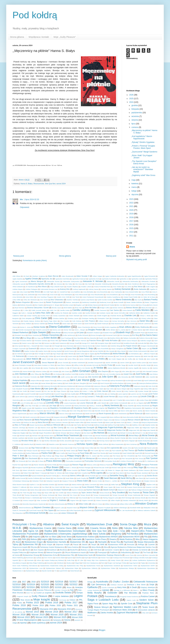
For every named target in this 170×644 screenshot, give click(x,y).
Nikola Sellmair (103, 444)
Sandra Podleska (34, 478)
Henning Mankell (56, 351)
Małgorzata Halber (133, 428)
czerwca (135, 127)
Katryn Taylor (99, 389)
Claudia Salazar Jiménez (32, 321)
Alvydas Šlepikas (72, 287)
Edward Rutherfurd (20, 333)
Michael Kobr (37, 436)
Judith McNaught (79, 377)
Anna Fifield (145, 292)
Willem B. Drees (97, 504)
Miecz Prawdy (148, 590)
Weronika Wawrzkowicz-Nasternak (34, 504)
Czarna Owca (64, 528)
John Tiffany (35, 374)
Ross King (130, 473)
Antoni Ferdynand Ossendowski (93, 297)
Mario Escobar (81, 420)
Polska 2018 (19, 605)
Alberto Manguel (37, 281)
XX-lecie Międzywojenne (27, 620)
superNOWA (63, 571)
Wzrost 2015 (32, 612)
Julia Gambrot (93, 377)
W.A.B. (17, 528)
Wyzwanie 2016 (64, 609)
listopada (135, 109)
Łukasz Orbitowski (68, 513)
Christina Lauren (73, 318)
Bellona (34, 539)
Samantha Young (117, 476)
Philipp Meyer (59, 456)
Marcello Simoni (100, 411)
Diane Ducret (97, 327)
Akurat (18, 542)
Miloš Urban (145, 438)
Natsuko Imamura (68, 444)
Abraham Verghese (38, 276)
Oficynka (34, 547)
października (137, 113)
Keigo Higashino (135, 389)
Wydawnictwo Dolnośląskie (72, 531)
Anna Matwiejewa (66, 295)
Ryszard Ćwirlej (51, 476)
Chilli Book (97, 550)
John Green (65, 371)
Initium (39, 560)
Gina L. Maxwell (32, 346)
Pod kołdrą (35, 15)
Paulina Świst (47, 453)
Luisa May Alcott (30, 406)
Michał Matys (134, 435)
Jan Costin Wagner (115, 359)
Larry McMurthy (99, 394)
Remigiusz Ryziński (22, 468)
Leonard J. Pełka (94, 396)
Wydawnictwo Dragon (34, 542)
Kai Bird (128, 380)
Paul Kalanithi (117, 451)
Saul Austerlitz (150, 478)
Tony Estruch (59, 498)
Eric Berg (136, 335)
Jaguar (92, 542)
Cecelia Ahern (45, 316)
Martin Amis (120, 422)
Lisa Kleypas (43, 400)
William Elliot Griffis (126, 504)
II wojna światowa (61, 596)
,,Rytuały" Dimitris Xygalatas (143, 142)
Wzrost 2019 (38, 615)
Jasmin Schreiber (111, 363)
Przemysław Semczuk (93, 461)
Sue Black (45, 487)
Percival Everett (150, 453)
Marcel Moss (87, 411)
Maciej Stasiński (128, 406)
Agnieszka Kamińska (62, 279)
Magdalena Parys (114, 408)
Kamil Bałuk (137, 380)
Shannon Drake (97, 481)
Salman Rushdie (90, 476)
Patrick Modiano (18, 451)
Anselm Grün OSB (63, 297)
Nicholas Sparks (85, 444)
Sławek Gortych (109, 490)
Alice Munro (42, 287)
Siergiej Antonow (150, 481)
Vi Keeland (16, 500)
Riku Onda (127, 468)
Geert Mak (38, 343)
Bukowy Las (86, 550)
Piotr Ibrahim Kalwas (47, 458)
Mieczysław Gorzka (60, 438)
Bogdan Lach (81, 305)
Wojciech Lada (59, 508)
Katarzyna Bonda (21, 386)
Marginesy (116, 534)
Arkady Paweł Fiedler (131, 297)
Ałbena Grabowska (123, 300)
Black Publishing (18, 558)
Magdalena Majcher (98, 408)
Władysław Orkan (149, 508)
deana (132, 247)
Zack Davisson (61, 510)
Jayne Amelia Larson (139, 363)
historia (67, 620)
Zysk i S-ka (119, 531)
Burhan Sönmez (118, 308)
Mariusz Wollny (149, 420)
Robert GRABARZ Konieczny (33, 470)
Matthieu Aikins (137, 425)
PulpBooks (114, 552)
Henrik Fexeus (69, 351)
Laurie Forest (153, 394)
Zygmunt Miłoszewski (105, 510)
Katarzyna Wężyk (140, 386)
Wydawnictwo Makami (54, 568)
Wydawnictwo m (18, 571)
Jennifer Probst (107, 365)
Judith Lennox (65, 377)
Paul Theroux (129, 450)
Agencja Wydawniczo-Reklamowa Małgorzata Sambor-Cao (133, 547)
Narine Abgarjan (130, 441)
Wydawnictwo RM (30, 544)
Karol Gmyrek (105, 383)
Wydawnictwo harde (85, 555)
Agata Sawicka (17, 279)
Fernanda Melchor (25, 341)
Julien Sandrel (150, 377)
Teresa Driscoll (104, 493)
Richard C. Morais (70, 468)
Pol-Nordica (132, 534)
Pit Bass (40, 461)
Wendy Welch (144, 500)
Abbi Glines (16, 276)
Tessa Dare (148, 492)
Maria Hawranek (25, 420)
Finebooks (94, 558)
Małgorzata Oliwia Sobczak (93, 430)
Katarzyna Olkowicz (100, 386)
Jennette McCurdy (92, 365)
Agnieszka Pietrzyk (151, 279)
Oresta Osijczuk (65, 448)
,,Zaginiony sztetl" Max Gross (143, 175)
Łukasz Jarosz (53, 513)
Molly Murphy (95, 593)
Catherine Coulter (149, 313)
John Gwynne (103, 371)
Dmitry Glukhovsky (142, 327)
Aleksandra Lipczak (19, 284)
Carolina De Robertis (61, 313)
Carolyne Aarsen (105, 313)
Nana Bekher (117, 441)
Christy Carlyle (133, 318)
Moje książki (42, 599)
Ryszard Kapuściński (20, 476)
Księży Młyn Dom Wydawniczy (97, 560)
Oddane (72, 600)
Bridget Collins (105, 308)
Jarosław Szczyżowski (95, 363)
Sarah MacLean (110, 478)
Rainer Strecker (39, 465)
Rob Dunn (16, 470)
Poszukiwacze (111, 596)
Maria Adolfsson (115, 417)
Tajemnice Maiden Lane (125, 607)
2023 (132, 199)
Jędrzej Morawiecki (117, 380)
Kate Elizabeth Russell (20, 389)
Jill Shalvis (73, 368)
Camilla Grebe (65, 310)
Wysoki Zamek (47, 571)
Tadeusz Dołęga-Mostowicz (140, 490)
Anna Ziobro (30, 297)
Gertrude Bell (142, 343)
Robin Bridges (70, 473)
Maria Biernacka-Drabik (131, 417)
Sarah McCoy (126, 478)
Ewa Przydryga (66, 338)
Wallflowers (92, 613)
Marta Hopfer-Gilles (77, 422)
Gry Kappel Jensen (130, 346)
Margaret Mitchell (59, 417)
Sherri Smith (124, 481)
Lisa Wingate (72, 400)
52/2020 (45, 584)
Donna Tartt (68, 330)
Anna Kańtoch (42, 295)
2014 (132, 232)
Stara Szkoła (99, 534)
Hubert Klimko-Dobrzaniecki (138, 351)
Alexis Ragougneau (149, 284)
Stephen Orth (151, 485)
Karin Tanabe (93, 383)
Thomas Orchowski (48, 495)
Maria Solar (56, 420)
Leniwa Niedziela (93, 590)
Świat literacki (75, 571)
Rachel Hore (17, 465)
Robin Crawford (82, 473)
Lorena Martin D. (131, 400)
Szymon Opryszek (93, 490)
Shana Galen (83, 481)
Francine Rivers (95, 340)
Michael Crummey (126, 433)
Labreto (126, 560)
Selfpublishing (126, 552)
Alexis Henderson (133, 284)
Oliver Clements (51, 448)
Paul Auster (94, 451)
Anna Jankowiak (29, 295)
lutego (134, 191)
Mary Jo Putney (21, 425)
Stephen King (130, 484)
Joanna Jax (146, 368)
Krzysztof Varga (59, 394)
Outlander (112, 593)
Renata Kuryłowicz (37, 468)
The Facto (147, 552)
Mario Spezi (92, 420)
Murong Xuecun (104, 441)
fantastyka (57, 620)
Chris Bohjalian (27, 318)
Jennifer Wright (146, 365)
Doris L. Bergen (80, 330)
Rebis (115, 528)
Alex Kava (79, 284)
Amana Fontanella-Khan (102, 287)
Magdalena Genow (41, 408)
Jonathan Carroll (70, 374)
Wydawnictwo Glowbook (112, 566)
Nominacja (63, 600)
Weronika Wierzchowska (56, 504)
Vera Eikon (152, 498)
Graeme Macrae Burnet (84, 346)
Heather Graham (30, 351)
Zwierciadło (77, 539)
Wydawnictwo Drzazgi (31, 555)
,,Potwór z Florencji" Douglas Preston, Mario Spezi (143, 147)
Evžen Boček (50, 338)
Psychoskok (129, 542)
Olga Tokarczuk (37, 448)
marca (134, 187)
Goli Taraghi (56, 346)
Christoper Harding (88, 318)
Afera (106, 547)
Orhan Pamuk (77, 448)
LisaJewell (82, 400)
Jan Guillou (129, 359)
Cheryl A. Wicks (145, 316)
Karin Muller (69, 383)
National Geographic (54, 552)
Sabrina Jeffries (76, 476)
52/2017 (73, 582)
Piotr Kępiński (62, 458)
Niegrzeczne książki (20, 547)
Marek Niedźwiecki (120, 414)
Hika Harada (110, 351)
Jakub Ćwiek (46, 359)
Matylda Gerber (150, 425)
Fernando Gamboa (41, 341)
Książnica (37, 537)
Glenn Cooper (44, 346)
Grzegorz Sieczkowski (148, 346)
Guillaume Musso (45, 349)
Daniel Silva (145, 321)
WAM (102, 544)
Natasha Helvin (41, 444)
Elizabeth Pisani (140, 333)
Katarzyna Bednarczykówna (148, 383)
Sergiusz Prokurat (68, 481)
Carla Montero (143, 310)
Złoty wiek (145, 613)
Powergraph (102, 552)
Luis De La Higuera (137, 403)
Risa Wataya (151, 468)
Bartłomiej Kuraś (105, 302)
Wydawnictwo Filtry (67, 555)
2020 (132, 210)
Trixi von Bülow (95, 498)
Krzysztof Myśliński (45, 394)
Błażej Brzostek (147, 308)
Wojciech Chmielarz (42, 508)
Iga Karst (29, 354)
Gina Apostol (19, 346)
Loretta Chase (144, 400)
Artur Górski (44, 300)
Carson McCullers (120, 313)
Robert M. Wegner (114, 470)
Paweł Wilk (138, 453)
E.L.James (122, 330)
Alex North (88, 284)
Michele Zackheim (19, 438)
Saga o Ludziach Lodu (103, 600)
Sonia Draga (128, 524)
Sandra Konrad (20, 478)
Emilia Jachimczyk (69, 335)
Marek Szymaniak (152, 414)
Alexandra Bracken (118, 284)
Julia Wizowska (123, 377)
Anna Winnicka (18, 297)
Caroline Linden (77, 313)
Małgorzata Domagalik (86, 428)
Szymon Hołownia (78, 490)
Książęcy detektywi (148, 587)
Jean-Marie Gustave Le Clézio (44, 365)
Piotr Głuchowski (31, 458)
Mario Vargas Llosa (105, 420)
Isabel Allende (68, 354)
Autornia (139, 555)
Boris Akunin (153, 305)
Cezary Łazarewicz (59, 316)
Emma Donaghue (97, 335)
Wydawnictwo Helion (130, 566)
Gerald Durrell (116, 343)
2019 (132, 214)
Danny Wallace (26, 324)
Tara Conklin (59, 493)
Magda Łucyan (27, 408)
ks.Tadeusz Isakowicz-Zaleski (146, 510)
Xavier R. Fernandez (19, 510)
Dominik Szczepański (25, 330)
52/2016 (59, 582)
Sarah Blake (70, 478)
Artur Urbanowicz (57, 300)
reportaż (23, 623)
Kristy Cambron (130, 391)
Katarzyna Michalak (84, 386)
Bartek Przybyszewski (54, 302)
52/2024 (31, 587)
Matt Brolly (67, 425)
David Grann (78, 324)
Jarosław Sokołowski (78, 363)
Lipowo (106, 590)
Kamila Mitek (34, 383)
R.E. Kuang (138, 461)
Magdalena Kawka (81, 408)
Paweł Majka (85, 453)
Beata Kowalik (119, 302)
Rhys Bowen (52, 467)
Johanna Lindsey (41, 371)
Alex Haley (69, 284)
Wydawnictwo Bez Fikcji (75, 566)
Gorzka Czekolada (108, 587)
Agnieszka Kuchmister (109, 279)
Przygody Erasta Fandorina (129, 597)
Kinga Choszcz (61, 391)
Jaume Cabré (124, 363)
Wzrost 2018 (19, 615)
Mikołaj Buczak (102, 438)
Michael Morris (49, 436)
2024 (132, 102)
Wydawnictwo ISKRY (148, 566)
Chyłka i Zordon (121, 582)
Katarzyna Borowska (50, 386)
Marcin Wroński (47, 413)
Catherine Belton (135, 313)
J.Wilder (51, 356)
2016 (132, 225)
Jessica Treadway (49, 368)
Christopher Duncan (119, 318)
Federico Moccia (144, 338)
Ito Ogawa (91, 354)
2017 (132, 221)
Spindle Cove (127, 604)
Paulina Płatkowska (32, 453)
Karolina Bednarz (118, 383)
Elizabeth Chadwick (93, 333)
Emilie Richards (83, 335)
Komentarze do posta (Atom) (35, 260)
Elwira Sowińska (34, 335)
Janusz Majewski (48, 362)
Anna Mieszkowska (97, 295)
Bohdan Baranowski (94, 305)
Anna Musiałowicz (112, 295)
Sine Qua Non (50, 184)
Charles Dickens (88, 316)
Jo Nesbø (98, 368)
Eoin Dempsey (125, 335)
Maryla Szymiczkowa (37, 425)
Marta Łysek (110, 422)
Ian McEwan (19, 354)
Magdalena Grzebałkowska (60, 408)
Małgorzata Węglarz (19, 433)
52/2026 (58, 587)
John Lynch (136, 371)
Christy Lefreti (146, 318)
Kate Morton (36, 389)
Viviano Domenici (102, 500)
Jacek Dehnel (61, 356)
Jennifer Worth (133, 365)
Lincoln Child (146, 396)
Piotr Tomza (139, 458)
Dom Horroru (49, 558)
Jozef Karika (141, 374)
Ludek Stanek (101, 403)
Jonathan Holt (83, 374)
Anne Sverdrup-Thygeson (45, 297)
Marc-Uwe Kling (75, 411)
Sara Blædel (46, 478)
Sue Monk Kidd (57, 487)
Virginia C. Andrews (58, 500)
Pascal (76, 544)
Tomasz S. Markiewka (32, 498)
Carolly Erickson (91, 313)
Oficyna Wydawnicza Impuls (75, 552)
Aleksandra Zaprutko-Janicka (39, 284)
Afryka (69, 587)
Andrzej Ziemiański (122, 289)
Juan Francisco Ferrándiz (28, 377)
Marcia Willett (113, 411)
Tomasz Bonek (85, 495)
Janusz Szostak (63, 363)
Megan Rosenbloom (46, 433)
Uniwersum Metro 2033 (122, 610)
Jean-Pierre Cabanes (64, 365)
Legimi (78, 596)
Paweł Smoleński (114, 453)
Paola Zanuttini (139, 448)
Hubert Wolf (154, 351)
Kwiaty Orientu (116, 560)
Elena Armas (56, 333)
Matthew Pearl (112, 425)
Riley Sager (138, 467)
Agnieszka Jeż (47, 279)
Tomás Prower (47, 498)
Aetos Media (96, 547)
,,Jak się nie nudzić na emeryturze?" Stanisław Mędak (142, 169)
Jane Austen (151, 359)
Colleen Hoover (104, 321)
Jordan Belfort (95, 374)
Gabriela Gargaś (146, 341)
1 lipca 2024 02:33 (31, 199)
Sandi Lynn (131, 476)
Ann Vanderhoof (62, 292)
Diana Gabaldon (60, 327)
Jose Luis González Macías (111, 374)
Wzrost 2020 (57, 615)
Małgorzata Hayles (149, 428)
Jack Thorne (120, 356)
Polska (19, 603)
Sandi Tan (141, 476)
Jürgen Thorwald (102, 380)
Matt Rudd (88, 425)
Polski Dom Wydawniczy (90, 563)
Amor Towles (117, 287)
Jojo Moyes (46, 374)
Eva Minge (27, 338)
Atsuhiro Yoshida (72, 300)
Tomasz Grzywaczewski (101, 495)
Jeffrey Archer (79, 365)
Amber (81, 528)
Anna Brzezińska (102, 292)
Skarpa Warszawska (146, 542)
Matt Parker (78, 425)
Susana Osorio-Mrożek (135, 487)
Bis (27, 537)
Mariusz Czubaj (120, 420)
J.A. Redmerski (18, 356)
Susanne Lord (150, 487)
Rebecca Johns (92, 465)
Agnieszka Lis (124, 279)
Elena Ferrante (69, 333)
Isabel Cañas (80, 354)
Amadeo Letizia (86, 287)
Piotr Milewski (103, 458)
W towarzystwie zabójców (145, 610)
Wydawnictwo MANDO (108, 537)
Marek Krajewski (105, 413)
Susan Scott (120, 487)
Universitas (152, 563)
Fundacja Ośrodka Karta (141, 558)
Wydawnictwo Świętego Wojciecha (109, 555)
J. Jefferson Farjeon (149, 354)
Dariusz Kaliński (39, 324)
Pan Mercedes (131, 593)
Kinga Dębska (74, 391)
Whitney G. (71, 504)
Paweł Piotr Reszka (99, 453)
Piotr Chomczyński (144, 456)
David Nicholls (89, 324)
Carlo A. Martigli (27, 313)
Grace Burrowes (68, 346)
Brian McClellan (91, 308)
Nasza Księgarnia (150, 539)
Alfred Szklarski (18, 287)
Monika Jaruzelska (66, 441)
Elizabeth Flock (108, 333)
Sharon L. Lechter (111, 481)
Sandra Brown (152, 476)
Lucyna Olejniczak (86, 403)
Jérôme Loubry (62, 380)
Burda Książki (47, 544)
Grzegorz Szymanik (19, 349)
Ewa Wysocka (91, 338)
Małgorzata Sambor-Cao (116, 430)
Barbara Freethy (151, 300)
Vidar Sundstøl (42, 500)
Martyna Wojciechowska (150, 422)
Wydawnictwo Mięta (71, 568)
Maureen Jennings (19, 428)
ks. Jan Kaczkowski (126, 510)
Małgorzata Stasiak (149, 430)
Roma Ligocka (97, 473)
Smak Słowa (66, 537)
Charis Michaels (74, 316)
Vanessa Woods (140, 498)
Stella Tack (115, 485)
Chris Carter (41, 318)
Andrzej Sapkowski (79, 289)
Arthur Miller (17, 300)
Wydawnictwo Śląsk (33, 571)
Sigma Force (93, 604)
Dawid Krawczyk (103, 324)
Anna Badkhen (75, 292)
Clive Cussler (65, 321)
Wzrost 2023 (42, 617)
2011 (132, 236)
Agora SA (33, 531)
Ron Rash (109, 473)
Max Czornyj (58, 428)
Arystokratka (102, 582)
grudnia (135, 105)
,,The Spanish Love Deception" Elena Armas (144, 162)
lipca (134, 124)
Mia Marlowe (99, 433)
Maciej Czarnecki (66, 406)
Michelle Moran (33, 438)
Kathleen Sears (75, 389)
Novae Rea (115, 542)
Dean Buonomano (117, 324)
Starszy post (111, 256)
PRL (81, 600)
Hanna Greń (71, 348)
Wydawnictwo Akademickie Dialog (52, 566)
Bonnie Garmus (130, 305)
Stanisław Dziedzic (48, 485)
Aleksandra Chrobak (148, 281)
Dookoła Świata (63, 593)
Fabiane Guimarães (130, 338)
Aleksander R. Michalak (93, 281)
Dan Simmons (132, 321)
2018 (132, 217)
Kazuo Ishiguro (122, 389)
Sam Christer (103, 476)
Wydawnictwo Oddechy (90, 568)
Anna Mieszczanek (81, 295)
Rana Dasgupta (64, 465)
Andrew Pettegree (31, 289)
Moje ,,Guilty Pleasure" (65, 37)
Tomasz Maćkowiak (134, 495)
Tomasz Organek (149, 495)
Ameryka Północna (44, 590)
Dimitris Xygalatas (110, 327)
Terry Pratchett (134, 493)
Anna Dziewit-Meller (132, 292)
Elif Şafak (80, 333)
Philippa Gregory (74, 456)
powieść (78, 620)
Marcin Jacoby (137, 411)
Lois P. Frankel (117, 400)
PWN (24, 539)
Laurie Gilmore (20, 397)
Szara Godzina (73, 547)
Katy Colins (110, 389)
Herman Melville (98, 351)
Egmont (70, 558)
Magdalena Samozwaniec (133, 408)
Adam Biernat (53, 276)
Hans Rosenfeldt (103, 349)
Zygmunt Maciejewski (127, 612)
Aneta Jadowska (140, 289)
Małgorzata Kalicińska (20, 430)
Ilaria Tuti (38, 354)
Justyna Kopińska (20, 380)
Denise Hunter (40, 327)
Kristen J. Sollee (88, 391)
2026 (132, 95)
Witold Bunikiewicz (25, 508)
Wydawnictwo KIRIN (116, 544)
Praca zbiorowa (54, 461)
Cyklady (39, 558)
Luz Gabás (42, 406)
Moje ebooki (25, 600)
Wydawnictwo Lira (60, 539)
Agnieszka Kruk (94, 279)
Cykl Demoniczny (99, 585)
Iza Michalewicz (134, 354)
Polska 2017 (71, 603)
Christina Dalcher (59, 318)
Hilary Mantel (121, 351)
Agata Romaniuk (150, 276)
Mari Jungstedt (102, 417)
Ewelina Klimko (115, 338)
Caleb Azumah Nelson (39, 310)
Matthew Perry (124, 425)
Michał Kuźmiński (118, 435)
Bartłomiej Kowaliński (90, 302)
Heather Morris (43, 351)
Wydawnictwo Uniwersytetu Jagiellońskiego (66, 534)
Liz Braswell (106, 400)
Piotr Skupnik (114, 458)
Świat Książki (70, 524)
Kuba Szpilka (71, 394)
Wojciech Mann (72, 508)
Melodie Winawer (61, 433)
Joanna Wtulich (28, 371)
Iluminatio (30, 560)
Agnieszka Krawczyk (79, 279)
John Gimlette (54, 371)
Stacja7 (137, 552)
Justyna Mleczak (36, 380)
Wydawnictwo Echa (50, 555)
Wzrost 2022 (24, 617)
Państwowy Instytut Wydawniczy (52, 547)
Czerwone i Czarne (112, 550)
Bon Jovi (120, 305)
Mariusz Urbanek (134, 420)
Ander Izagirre (151, 287)
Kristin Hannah (102, 391)
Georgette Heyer (103, 343)
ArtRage (141, 544)
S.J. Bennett (63, 476)
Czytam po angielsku (44, 593)
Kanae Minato (46, 383)
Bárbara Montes (132, 308)
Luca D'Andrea (25, 403)
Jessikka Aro (62, 368)
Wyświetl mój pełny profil (137, 260)
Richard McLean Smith (101, 468)
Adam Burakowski (68, 276)
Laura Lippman (123, 394)
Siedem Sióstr (147, 600)
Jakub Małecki (32, 359)
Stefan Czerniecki (91, 485)
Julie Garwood (136, 377)
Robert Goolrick (72, 470)
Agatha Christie (32, 279)
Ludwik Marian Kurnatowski (118, 403)
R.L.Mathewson (150, 461)
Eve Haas (38, 338)
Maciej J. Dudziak (95, 406)
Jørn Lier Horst (79, 380)
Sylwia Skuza (35, 490)
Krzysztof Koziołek (30, 394)
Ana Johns (128, 287)
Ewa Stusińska (79, 338)
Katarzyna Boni (36, 386)
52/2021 (59, 584)
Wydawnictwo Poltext (108, 568)
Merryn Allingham (75, 433)
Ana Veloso (138, 287)
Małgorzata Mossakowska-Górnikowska (67, 430)
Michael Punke (87, 436)
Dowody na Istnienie (140, 550)
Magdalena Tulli (150, 408)
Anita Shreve (35, 292)
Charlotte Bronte (116, 316)
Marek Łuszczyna (31, 417)
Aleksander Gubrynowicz (71, 281)
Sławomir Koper (123, 490)
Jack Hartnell (97, 356)
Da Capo (126, 550)
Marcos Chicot (64, 414)
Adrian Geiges (97, 276)
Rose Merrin (120, 473)
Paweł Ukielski (127, 453)
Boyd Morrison (20, 308)
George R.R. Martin (88, 343)
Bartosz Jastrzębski (73, 302)
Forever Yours (105, 558)
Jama (153, 550)
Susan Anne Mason (72, 487)
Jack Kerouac (109, 356)
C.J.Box (26, 310)
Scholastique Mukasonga (21, 481)
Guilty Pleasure (40, 596)
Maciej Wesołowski (143, 406)
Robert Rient (28, 473)
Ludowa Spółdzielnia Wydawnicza (144, 560)
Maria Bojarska (146, 417)
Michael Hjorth (24, 436)
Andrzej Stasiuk (106, 289)
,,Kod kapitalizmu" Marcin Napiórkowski (142, 137)
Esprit (86, 558)
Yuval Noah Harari (35, 510)
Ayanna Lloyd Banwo (87, 300)
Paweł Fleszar (72, 453)
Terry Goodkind (118, 493)
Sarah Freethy (81, 478)
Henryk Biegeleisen (83, 351)
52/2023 (17, 587)
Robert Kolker (100, 470)
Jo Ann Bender (85, 368)
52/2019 (31, 584)
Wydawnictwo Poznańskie (25, 534)
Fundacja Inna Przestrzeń (121, 558)
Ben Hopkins (39, 305)
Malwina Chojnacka (37, 411)
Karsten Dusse (131, 383)
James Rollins (99, 359)
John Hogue (115, 371)
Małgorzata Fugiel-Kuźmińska (110, 428)
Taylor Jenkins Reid (89, 493)
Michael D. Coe (140, 433)
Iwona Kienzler (119, 354)
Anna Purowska (136, 295)
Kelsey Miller (148, 389)
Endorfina (79, 558)
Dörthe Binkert (111, 330)
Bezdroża (63, 550)
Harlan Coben (132, 348)
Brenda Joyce (56, 308)
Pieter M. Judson (91, 456)
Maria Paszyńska (42, 420)
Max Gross (70, 428)
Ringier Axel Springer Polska (117, 563)
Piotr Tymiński (152, 458)
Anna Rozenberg (150, 295)
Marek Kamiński (91, 414)
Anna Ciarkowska (116, 292)
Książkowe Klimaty (36, 552)
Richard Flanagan (85, 468)
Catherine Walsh (18, 316)
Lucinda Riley (53, 403)
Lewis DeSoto (133, 397)
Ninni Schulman (132, 444)
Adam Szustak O (83, 276)
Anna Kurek (54, 295)
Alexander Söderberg (102, 284)
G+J (23, 560)
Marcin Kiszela (150, 411)
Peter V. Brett (18, 456)
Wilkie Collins (84, 504)
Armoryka (131, 544)
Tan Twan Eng (25, 493)
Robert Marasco (144, 470)
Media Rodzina (126, 539)
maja (134, 180)
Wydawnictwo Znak (100, 524)
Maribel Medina (68, 420)
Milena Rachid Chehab (118, 438)
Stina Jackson (34, 487)
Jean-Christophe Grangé (23, 365)
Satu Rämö (139, 478)
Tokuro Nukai (62, 495)
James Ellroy (72, 359)
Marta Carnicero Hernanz (59, 422)
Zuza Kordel (88, 510)
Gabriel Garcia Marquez (129, 341)
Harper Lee (145, 349)
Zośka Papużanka (75, 510)
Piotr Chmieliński (129, 456)
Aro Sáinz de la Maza (148, 297)
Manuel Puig (51, 411)
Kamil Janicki (19, 383)
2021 (132, 206)
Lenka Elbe (70, 397)
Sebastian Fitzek (38, 481)
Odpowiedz (25, 207)
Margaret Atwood (45, 417)
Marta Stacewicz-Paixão (95, 422)
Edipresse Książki (63, 544)
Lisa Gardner (27, 400)
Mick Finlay (45, 438)
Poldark (93, 596)
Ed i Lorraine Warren (135, 330)
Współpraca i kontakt (39, 37)
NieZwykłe (102, 542)
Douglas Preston (95, 330)
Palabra (92, 552)
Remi (103, 563)
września (135, 116)
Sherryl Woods (136, 481)
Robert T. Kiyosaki (41, 473)
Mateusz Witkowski (53, 425)
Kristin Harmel (116, 391)
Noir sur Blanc (51, 537)
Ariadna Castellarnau (113, 297)
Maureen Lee (33, 428)
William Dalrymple (111, 504)
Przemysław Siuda (110, 461)
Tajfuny (15, 544)
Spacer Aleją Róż (110, 604)
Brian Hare (78, 308)
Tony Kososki (83, 498)
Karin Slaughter (81, 383)
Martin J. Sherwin (133, 422)
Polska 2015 (33, 603)
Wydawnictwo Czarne (40, 528)
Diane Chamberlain (84, 327)
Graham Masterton (101, 346)
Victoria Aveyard (28, 500)
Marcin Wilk (33, 414)
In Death (133, 587)
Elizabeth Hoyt (123, 332)
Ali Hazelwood (30, 287)
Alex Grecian (58, 284)
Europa (80, 593)
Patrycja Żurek (58, 451)
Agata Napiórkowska (134, 276)
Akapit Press (17, 550)
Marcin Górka (125, 411)
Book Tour (30, 593)
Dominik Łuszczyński (42, 330)
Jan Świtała (140, 359)
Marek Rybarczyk (136, 413)
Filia (146, 537)
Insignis (45, 539)
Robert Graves (86, 470)
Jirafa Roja (71, 560)
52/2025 (45, 587)
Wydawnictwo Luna (36, 568)
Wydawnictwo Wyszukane (146, 568)
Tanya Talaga (37, 493)
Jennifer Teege (120, 365)
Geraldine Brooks (129, 343)
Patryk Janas (70, 451)
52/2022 (73, 584)
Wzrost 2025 (60, 617)
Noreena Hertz (24, 448)
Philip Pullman (47, 456)
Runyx (153, 473)
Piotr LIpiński (74, 458)
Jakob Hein (147, 356)
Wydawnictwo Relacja (126, 568)
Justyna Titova (49, 380)
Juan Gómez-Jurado (48, 377)
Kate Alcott (152, 386)
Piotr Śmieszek (20, 461)
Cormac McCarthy (118, 321)
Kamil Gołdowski (150, 380)
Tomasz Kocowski (118, 495)
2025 (132, 99)
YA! (55, 571)
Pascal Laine (151, 448)
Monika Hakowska (50, 441)
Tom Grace (73, 495)
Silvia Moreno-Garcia (19, 485)
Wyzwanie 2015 (47, 609)
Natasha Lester (54, 444)
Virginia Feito (74, 500)
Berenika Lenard (68, 305)
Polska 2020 (55, 605)
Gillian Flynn (153, 343)
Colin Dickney (77, 321)
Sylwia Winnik (46, 490)
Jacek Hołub (72, 356)
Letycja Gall (122, 397)
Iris (21, 199)
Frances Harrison (80, 341)
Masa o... (136, 590)
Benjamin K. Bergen (53, 305)
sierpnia (135, 120)
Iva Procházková (103, 354)
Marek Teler (19, 417)
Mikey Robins (89, 438)
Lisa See (62, 400)
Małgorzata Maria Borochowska (41, 430)
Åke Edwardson (18, 513)
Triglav (143, 563)
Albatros (49, 524)
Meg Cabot (32, 433)
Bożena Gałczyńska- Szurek (38, 308)
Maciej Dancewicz (80, 406)
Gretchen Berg (115, 346)
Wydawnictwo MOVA (131, 537)
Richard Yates (116, 468)
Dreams (113, 539)
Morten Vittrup (92, 441)
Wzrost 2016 (52, 612)
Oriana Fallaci (89, 448)
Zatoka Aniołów (107, 613)
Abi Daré (26, 276)
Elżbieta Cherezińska (51, 335)
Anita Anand (23, 292)
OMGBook (60, 563)
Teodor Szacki (148, 607)
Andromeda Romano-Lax (49, 289)
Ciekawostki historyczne (145, 582)
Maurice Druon (45, 428)
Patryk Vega (83, 450)
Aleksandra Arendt (113, 281)
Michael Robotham (102, 436)
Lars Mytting (111, 394)
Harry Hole (122, 587)
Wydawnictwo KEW (19, 568)
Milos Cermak (133, 438)
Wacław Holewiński (130, 500)
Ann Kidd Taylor (49, 292)
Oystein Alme (127, 448)
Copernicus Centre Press (95, 539)
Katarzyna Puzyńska (120, 386)
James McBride (85, 359)
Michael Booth (113, 433)
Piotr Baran (116, 456)
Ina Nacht (47, 354)
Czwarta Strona (98, 528)
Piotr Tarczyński (127, 458)
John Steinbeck (21, 374)
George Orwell (74, 343)
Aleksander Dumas (53, 281)
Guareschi (32, 348)
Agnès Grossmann (21, 281)
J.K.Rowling (41, 356)
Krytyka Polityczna (19, 552)
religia (15, 623)
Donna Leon (57, 330)
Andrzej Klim (65, 289)
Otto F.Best (100, 448)
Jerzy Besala (36, 368)
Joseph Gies (128, 374)
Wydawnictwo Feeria (93, 566)
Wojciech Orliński (87, 508)
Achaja (90, 582)
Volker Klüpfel (115, 500)
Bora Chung (142, 305)
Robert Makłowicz (130, 470)
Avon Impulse (39, 550)
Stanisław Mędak (63, 485)
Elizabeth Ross (153, 333)
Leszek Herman (109, 396)
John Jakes (126, 371)
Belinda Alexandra (26, 305)
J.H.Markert (31, 356)
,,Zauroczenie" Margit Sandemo (144, 152)
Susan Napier (108, 487)
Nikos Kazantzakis (117, 444)
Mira (137, 539)
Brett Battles (68, 308)
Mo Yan (39, 441)
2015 (132, 228)
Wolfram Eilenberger (120, 508)
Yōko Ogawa (49, 510)
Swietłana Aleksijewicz (20, 490)
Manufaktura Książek (19, 563)
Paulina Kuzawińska (146, 450)
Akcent (28, 550)
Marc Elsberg (62, 411)
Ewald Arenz (103, 338)
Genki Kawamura (61, 343)
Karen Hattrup (58, 383)
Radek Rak (27, 465)
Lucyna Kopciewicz (70, 403)
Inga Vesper (57, 354)
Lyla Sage (53, 406)
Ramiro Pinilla (52, 465)
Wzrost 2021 (76, 615)
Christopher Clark (103, 318)
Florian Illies (54, 341)
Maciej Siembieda (112, 406)
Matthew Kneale (99, 425)
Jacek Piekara (84, 356)
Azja (72, 590)
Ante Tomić (76, 297)
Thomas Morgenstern (32, 495)
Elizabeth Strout (20, 335)
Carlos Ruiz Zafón (43, 313)
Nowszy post (19, 256)
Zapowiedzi (46, 620)
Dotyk (152, 585)
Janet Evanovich (23, 362)
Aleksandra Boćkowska (130, 281)
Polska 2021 (72, 605)
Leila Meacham (57, 396)
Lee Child (45, 397)
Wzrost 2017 (71, 612)
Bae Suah (138, 300)
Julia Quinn (108, 377)
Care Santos (114, 310)
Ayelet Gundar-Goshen (105, 300)
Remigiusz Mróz (124, 464)
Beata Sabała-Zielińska (134, 302)
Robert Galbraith (54, 470)
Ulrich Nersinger (127, 498)
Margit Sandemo (79, 417)
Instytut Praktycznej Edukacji (54, 560)
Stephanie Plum (147, 603)
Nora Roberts (149, 444)
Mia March (87, 433)
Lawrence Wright (33, 397)
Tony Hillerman (71, 498)
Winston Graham (146, 504)
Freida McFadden (111, 340)
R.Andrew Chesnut (125, 461)
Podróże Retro (148, 593)
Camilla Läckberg (81, 310)
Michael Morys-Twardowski (68, 435)
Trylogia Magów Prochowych (98, 610)
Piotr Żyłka (32, 461)
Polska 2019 (38, 605)
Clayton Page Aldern (50, 321)
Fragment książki (23, 596)
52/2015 (45, 582)
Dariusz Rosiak (53, 323)
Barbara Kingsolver (23, 302)
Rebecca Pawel (105, 465)
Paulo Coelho (61, 453)
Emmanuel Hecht (111, 335)
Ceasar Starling (32, 316)
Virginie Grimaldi (87, 500)
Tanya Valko (48, 493)
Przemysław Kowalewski (74, 461)
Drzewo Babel (60, 558)
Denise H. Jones (25, 327)
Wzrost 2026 (77, 617)
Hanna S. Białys (27, 184)
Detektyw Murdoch (117, 585)
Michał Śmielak (148, 435)
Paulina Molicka (18, 453)
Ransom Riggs (78, 465)
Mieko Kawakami (76, 438)
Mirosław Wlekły (27, 441)
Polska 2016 (52, 603)
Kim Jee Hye (49, 391)
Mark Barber (17, 422)
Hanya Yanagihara (117, 349)
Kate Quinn (49, 389)
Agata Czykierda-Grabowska (115, 276)
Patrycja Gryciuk (32, 451)
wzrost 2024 (61, 184)
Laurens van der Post (138, 394)
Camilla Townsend (100, 310)
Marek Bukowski (77, 414)
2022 (132, 203)
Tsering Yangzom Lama (111, 498)
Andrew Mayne (18, 289)
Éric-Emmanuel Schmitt (35, 513)
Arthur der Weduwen (30, 300)
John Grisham (81, 371)
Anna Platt (124, 295)
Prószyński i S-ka (24, 524)
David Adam (66, 324)
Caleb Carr (53, 310)
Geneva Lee (48, 343)
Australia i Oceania (61, 590)
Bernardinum (52, 550)
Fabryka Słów (131, 528)
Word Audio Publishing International (25, 566)
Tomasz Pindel (17, 498)
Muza (147, 524)
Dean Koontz (130, 324)
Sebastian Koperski (53, 481)
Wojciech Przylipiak (104, 508)
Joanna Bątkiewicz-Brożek (116, 368)
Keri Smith (23, 391)
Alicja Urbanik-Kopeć (57, 287)
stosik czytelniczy (38, 623)
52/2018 (17, 584)
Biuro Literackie (150, 555)
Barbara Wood (38, 302)
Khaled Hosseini (35, 391)
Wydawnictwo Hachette (56, 542)
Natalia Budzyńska (144, 441)
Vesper (94, 544)
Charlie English (102, 316)
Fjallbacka (93, 587)
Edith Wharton (150, 330)
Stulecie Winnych (101, 607)
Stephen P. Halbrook (19, 487)
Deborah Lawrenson (144, 324)
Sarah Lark (94, 478)
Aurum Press (129, 555)
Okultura (69, 563)
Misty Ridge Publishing (37, 563)
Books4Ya (74, 550)
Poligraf (77, 563)
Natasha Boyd (28, 444)
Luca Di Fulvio (38, 403)
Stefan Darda (104, 485)
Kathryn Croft (87, 389)
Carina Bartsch (127, 310)
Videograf (85, 547)
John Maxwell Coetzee (150, 371)
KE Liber (80, 560)
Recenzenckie (39, 184)
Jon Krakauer (58, 374)
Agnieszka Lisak (137, 279)
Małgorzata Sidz (134, 430)
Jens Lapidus (24, 368)
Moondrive (50, 563)
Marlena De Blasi (29, 422)
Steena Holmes (77, 485)
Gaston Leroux (27, 343)
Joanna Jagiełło (134, 368)
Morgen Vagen (79, 441)
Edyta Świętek (39, 332)
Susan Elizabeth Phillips (91, 487)
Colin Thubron (90, 321)
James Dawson (59, 359)
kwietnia (135, 184)
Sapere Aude (131, 600)
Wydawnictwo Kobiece (85, 537)
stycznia (135, 194)
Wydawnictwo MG (77, 542)
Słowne (85, 544)
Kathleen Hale (62, 389)
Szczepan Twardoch (61, 490)
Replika (48, 531)
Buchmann (30, 558)
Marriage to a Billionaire (122, 590)
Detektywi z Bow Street (136, 585)
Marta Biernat (43, 422)
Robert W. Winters (56, 473)
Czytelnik (151, 544)
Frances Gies (66, 340)
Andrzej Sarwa (93, 289)
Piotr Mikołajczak (88, 458)
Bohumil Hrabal (109, 305)
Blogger (102, 630)
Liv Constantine (94, 400)
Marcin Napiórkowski (19, 414)
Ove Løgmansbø (113, 448)
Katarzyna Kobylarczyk (68, 386)
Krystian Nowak (143, 391)
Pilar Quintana (105, 456)
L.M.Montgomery (85, 394)
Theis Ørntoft (17, 495)
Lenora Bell (81, 397)
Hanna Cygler (59, 349)
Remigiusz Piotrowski (149, 465)
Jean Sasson (153, 363)
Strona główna (17, 37)
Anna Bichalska (88, 292)
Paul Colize (105, 451)
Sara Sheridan (58, 478)
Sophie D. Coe (34, 485)
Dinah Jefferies (125, 327)
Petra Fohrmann (33, 456)
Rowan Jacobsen (142, 473)
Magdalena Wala (20, 411)
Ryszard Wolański (37, 476)
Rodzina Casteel (148, 596)
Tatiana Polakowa (73, 493)
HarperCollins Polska (142, 531)
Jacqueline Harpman (134, 356)
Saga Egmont (134, 563)
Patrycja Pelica (45, 451)
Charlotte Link (130, 316)
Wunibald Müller (135, 508)
